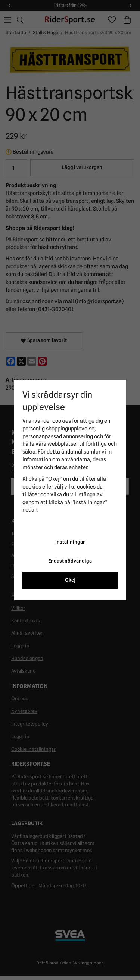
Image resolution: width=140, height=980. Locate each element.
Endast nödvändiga (70, 561)
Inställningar (70, 542)
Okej (70, 580)
